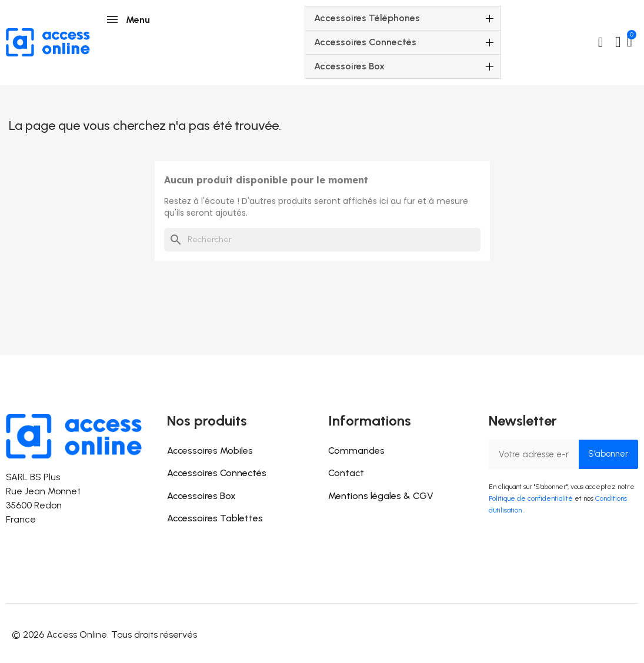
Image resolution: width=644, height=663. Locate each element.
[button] (600, 42)
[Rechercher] (322, 240)
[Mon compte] (618, 42)
